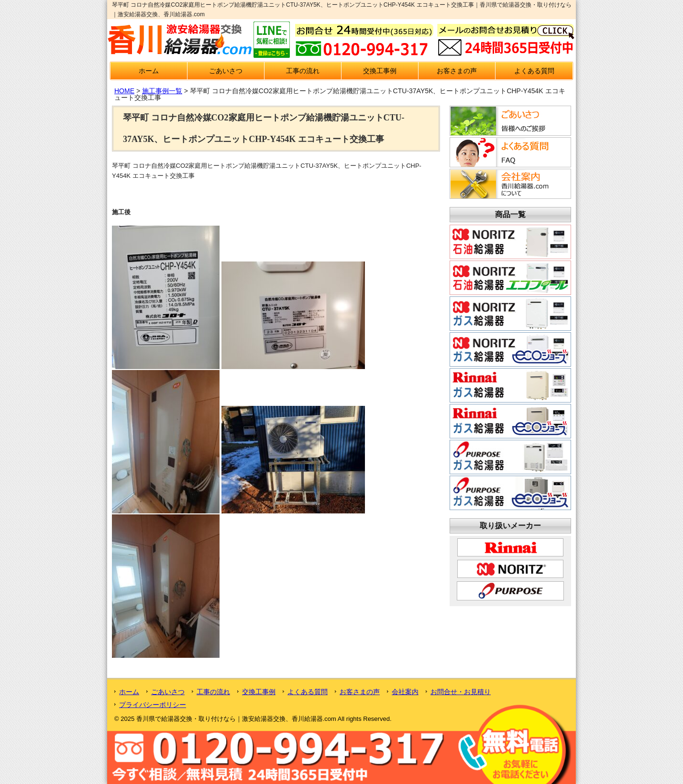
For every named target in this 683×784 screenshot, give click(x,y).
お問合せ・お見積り (461, 692)
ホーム (149, 71)
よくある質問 (534, 71)
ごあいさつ (226, 71)
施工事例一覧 (162, 91)
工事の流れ (303, 71)
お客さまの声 (457, 71)
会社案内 (405, 692)
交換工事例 (380, 71)
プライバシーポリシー (153, 705)
